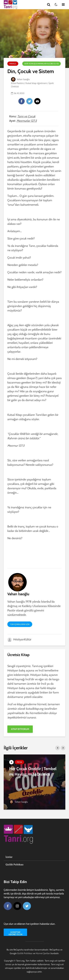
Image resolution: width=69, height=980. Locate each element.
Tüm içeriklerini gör (20, 624)
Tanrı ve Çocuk (26, 116)
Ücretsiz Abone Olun (15, 933)
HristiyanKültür (19, 639)
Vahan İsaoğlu (21, 79)
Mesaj (19, 762)
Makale (13, 64)
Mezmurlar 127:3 (27, 121)
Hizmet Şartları (43, 953)
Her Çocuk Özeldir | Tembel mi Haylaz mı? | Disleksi (33, 771)
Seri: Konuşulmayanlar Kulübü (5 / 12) (41, 64)
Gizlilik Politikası (14, 864)
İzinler (9, 857)
